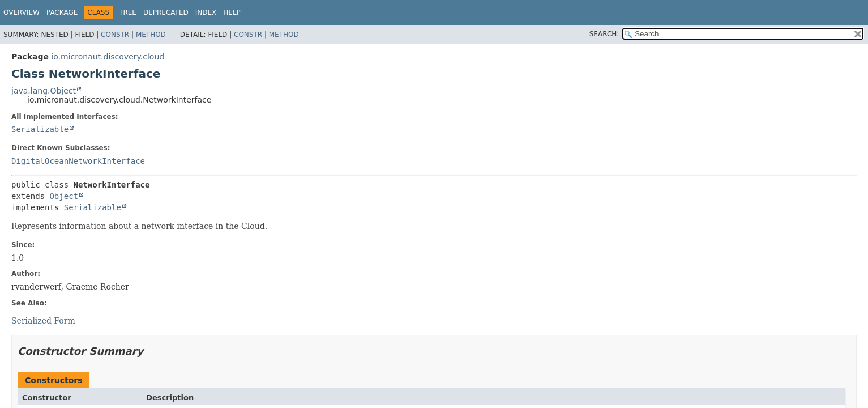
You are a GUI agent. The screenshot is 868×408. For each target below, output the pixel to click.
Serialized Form (43, 321)
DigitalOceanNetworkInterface (78, 161)
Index (206, 12)
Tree (128, 12)
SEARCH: (604, 34)
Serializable (40, 129)
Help (232, 12)
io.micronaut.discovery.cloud (108, 57)
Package (62, 12)
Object (64, 196)
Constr (115, 35)
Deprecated (166, 12)
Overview (22, 12)
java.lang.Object (44, 91)
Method (151, 35)
